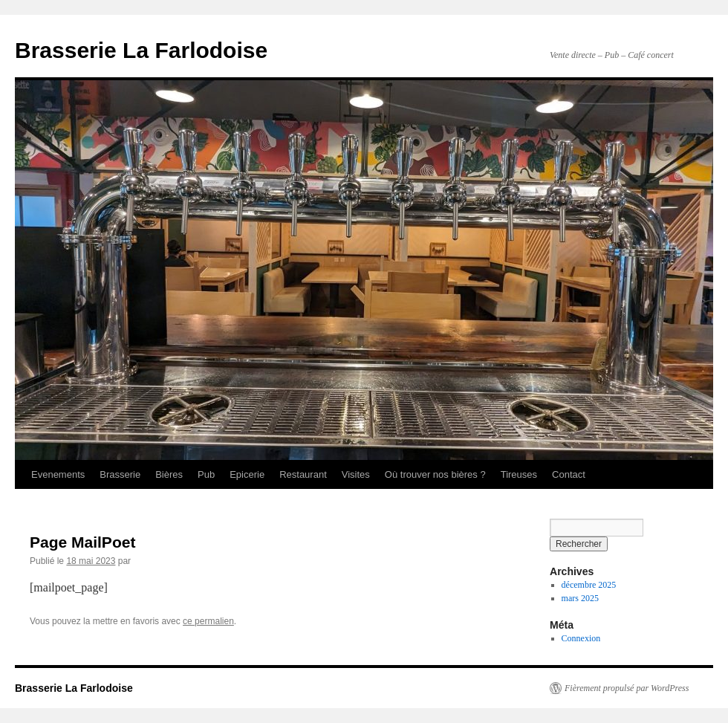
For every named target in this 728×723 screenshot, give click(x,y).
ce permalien (208, 621)
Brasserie (120, 474)
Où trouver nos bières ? (435, 474)
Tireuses (519, 474)
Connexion (581, 638)
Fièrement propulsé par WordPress (627, 688)
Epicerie (247, 474)
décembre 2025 (589, 585)
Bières (169, 474)
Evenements (58, 474)
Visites (356, 474)
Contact (569, 474)
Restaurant (303, 474)
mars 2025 (580, 598)
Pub (206, 474)
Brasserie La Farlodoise (141, 50)
